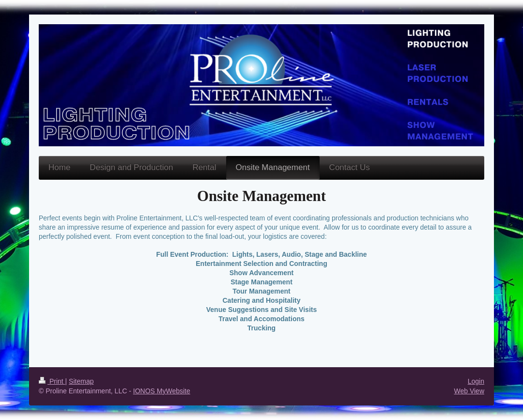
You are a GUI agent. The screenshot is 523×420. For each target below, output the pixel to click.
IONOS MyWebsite (162, 391)
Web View (469, 391)
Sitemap (81, 381)
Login (476, 381)
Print (52, 381)
